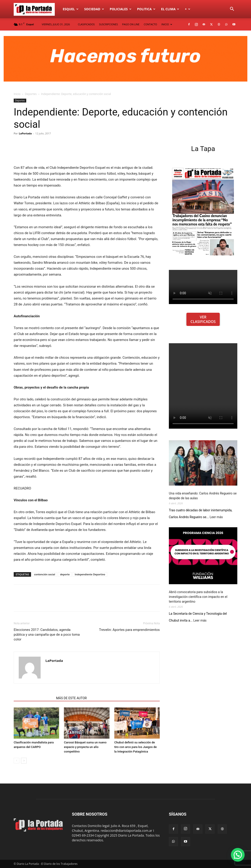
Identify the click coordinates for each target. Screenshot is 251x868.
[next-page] (24, 761)
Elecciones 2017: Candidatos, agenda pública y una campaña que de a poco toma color (47, 635)
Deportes (31, 94)
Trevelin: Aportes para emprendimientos (129, 630)
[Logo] (37, 9)
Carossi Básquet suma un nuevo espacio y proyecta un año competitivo (85, 747)
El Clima (170, 9)
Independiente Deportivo (90, 574)
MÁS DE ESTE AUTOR (71, 698)
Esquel (71, 9)
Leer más (216, 517)
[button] (232, 9)
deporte (65, 574)
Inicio (17, 94)
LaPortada (25, 133)
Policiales (121, 9)
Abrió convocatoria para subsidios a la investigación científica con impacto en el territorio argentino (198, 597)
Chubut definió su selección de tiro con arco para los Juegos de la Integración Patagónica (136, 747)
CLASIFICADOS (86, 24)
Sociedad (94, 9)
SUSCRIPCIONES (108, 24)
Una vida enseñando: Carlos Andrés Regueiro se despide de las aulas (203, 496)
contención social (44, 574)
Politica (146, 9)
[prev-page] (17, 761)
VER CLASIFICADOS (203, 319)
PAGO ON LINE (131, 24)
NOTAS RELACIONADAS (34, 698)
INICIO (167, 24)
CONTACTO (150, 24)
